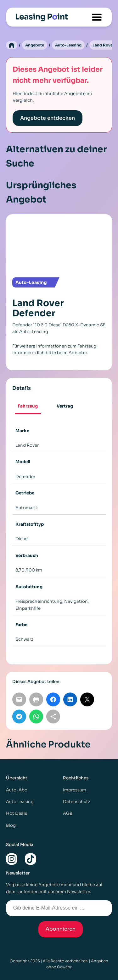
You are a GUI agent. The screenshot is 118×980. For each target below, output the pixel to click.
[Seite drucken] (36, 699)
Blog (11, 825)
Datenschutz (76, 802)
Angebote (35, 45)
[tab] (28, 407)
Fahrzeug (28, 406)
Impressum (75, 790)
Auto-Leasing (68, 45)
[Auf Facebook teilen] (53, 699)
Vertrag (65, 406)
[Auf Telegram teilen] (19, 717)
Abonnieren (61, 929)
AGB (68, 813)
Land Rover (103, 45)
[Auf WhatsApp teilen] (36, 717)
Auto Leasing (20, 802)
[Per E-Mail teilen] (19, 699)
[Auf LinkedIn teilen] (70, 699)
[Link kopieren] (53, 717)
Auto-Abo (17, 790)
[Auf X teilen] (87, 699)
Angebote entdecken (48, 118)
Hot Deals (17, 813)
